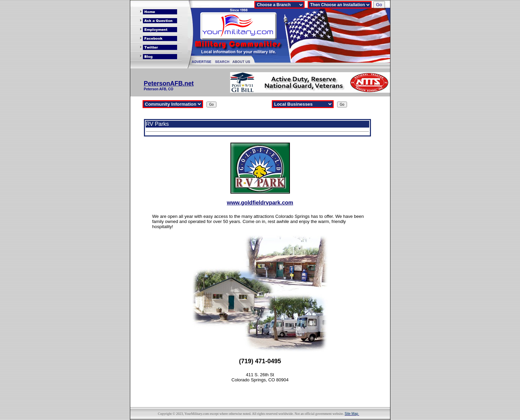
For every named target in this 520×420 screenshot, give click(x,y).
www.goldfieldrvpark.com (260, 203)
